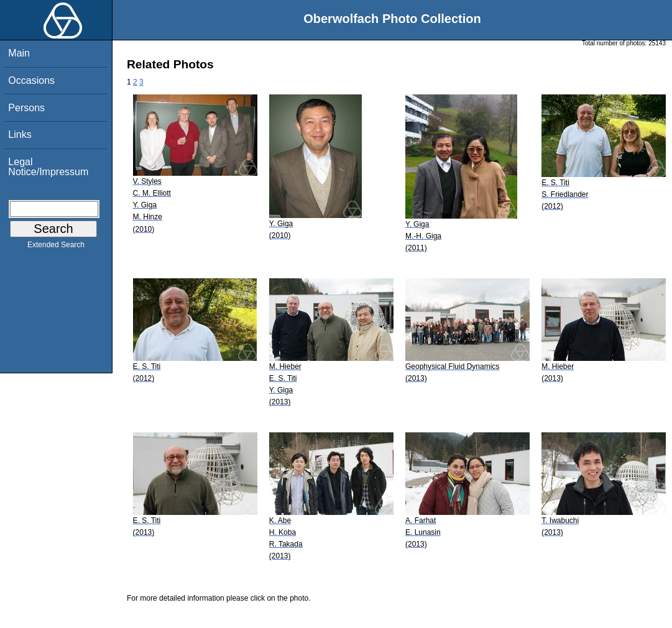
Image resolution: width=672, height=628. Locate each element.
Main (19, 53)
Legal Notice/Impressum (48, 167)
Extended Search (56, 247)
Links (20, 134)
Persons (26, 108)
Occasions (31, 80)
